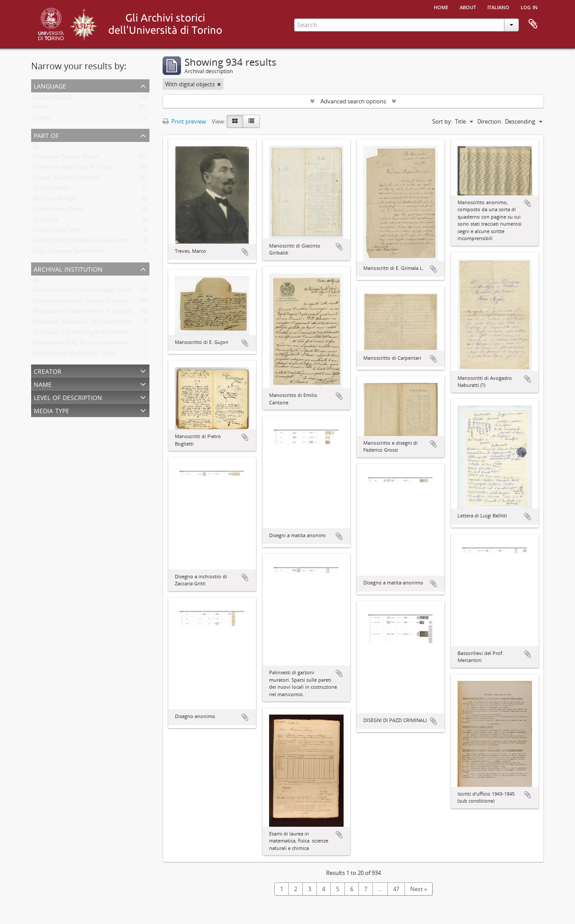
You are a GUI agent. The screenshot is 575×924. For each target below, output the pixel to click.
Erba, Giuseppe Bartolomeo (69, 253)
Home (441, 7)
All (36, 148)
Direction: (490, 121)
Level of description (68, 397)
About (468, 7)
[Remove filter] (219, 84)
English (42, 119)
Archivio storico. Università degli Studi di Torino (94, 292)
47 (396, 889)
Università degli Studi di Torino (73, 169)
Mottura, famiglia (55, 200)
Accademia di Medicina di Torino (75, 355)
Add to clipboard (245, 252)
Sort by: (442, 121)
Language (50, 85)
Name (43, 384)
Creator (48, 370)
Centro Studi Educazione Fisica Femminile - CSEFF (97, 242)
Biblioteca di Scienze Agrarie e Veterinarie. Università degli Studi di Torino (127, 334)
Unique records (53, 98)
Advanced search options (353, 101)
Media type (51, 410)
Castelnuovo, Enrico (59, 211)
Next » (419, 889)
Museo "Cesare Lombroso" (68, 179)
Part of (46, 135)
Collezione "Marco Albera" (66, 158)
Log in (529, 7)
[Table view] (251, 121)
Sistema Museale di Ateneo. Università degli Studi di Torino (109, 302)
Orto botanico (51, 190)
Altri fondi (46, 221)
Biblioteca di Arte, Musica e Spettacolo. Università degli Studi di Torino (123, 344)
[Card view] (235, 121)
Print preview (184, 121)
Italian (41, 109)
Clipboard (533, 24)
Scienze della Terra (57, 232)
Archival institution (68, 268)
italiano (498, 7)
